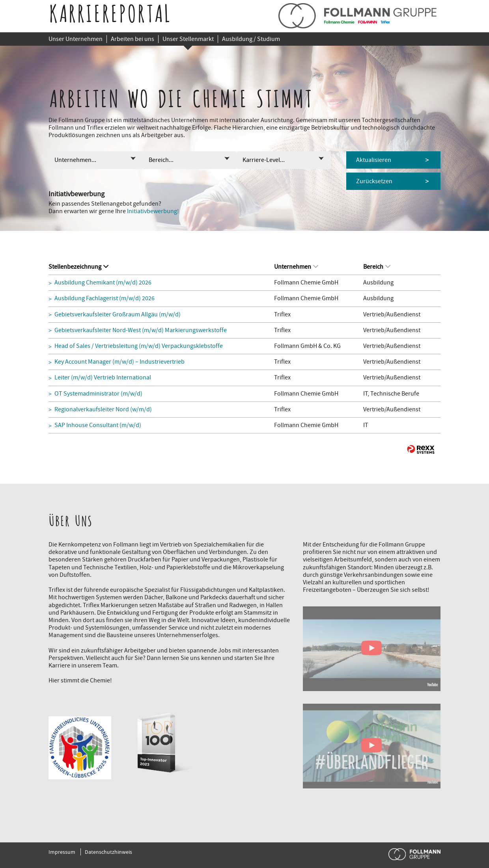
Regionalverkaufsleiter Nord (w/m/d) (103, 410)
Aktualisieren (374, 160)
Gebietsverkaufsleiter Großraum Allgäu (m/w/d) (118, 315)
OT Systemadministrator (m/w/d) (98, 394)
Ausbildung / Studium (251, 39)
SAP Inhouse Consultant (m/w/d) (98, 425)
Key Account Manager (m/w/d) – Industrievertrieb (119, 362)
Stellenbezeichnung (78, 267)
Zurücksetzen (374, 181)
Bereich (377, 267)
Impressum (62, 852)
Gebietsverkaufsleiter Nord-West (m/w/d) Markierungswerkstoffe (141, 330)
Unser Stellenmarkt (188, 39)
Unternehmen (296, 267)
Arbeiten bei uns (133, 39)
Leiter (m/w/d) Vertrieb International (103, 378)
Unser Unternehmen (76, 39)
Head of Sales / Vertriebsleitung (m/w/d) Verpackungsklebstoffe (139, 346)
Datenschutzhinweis (108, 852)
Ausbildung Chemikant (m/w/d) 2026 (103, 283)
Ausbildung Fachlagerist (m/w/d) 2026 (105, 298)
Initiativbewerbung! (153, 211)
